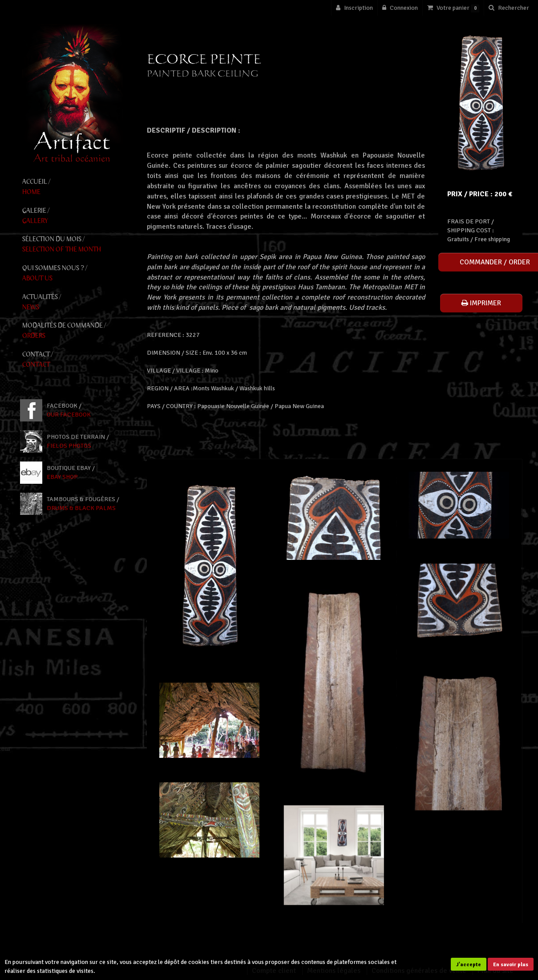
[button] (509, 8)
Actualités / (72, 302)
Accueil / (72, 187)
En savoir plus (511, 965)
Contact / (72, 360)
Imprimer (481, 303)
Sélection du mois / (72, 245)
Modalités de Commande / (72, 331)
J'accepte (469, 965)
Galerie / (72, 216)
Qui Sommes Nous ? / (72, 273)
